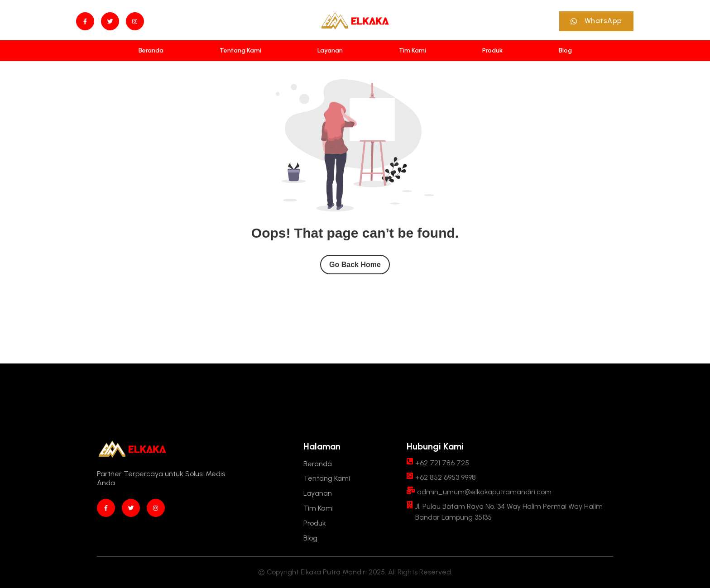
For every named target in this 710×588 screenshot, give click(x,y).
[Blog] (565, 51)
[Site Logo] (355, 21)
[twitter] (110, 21)
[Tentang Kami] (240, 51)
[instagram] (135, 21)
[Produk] (492, 51)
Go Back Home (355, 265)
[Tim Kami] (413, 51)
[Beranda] (151, 51)
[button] (596, 21)
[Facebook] (85, 21)
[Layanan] (330, 51)
